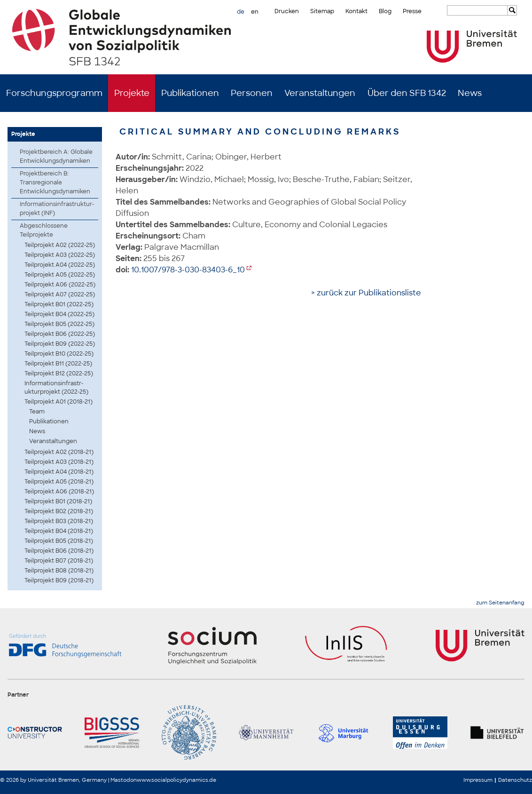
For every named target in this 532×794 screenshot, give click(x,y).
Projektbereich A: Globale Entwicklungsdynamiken (56, 156)
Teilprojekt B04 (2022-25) (59, 314)
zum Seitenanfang (500, 603)
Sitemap (322, 11)
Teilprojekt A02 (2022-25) (60, 245)
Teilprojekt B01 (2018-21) (58, 501)
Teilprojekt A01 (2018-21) (59, 402)
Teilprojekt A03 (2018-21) (59, 462)
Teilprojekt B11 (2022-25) (58, 364)
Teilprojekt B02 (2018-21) (59, 511)
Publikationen (190, 93)
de (241, 12)
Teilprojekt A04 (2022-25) (60, 265)
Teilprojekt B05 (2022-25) (59, 324)
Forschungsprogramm (54, 93)
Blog (385, 11)
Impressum (478, 780)
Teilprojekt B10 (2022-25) (59, 354)
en (255, 12)
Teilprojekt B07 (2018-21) (59, 561)
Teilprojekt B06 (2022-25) (60, 334)
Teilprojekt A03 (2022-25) (60, 255)
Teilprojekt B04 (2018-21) (59, 531)
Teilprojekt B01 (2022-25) (59, 304)
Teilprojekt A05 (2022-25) (60, 275)
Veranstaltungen (320, 93)
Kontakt (356, 11)
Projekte (132, 93)
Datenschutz (515, 780)
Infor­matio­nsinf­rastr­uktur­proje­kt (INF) (57, 209)
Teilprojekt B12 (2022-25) (59, 373)
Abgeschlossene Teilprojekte (44, 230)
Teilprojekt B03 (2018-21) (59, 521)
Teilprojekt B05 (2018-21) (59, 541)
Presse (412, 11)
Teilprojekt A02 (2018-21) (59, 452)
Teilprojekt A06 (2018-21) (59, 492)
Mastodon (124, 780)
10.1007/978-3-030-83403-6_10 (188, 270)
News (470, 93)
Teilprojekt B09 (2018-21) (59, 580)
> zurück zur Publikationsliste (366, 293)
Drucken (287, 11)
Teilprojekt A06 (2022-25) (60, 285)
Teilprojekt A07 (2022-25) (60, 294)
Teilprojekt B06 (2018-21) (59, 551)
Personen (252, 93)
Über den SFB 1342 (407, 93)
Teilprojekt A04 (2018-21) (59, 472)
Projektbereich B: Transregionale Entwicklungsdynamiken (55, 183)
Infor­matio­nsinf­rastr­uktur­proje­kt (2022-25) (56, 388)
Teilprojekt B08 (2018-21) (59, 571)
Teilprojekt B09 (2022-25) (60, 344)
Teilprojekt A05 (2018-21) (59, 482)
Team (37, 412)
